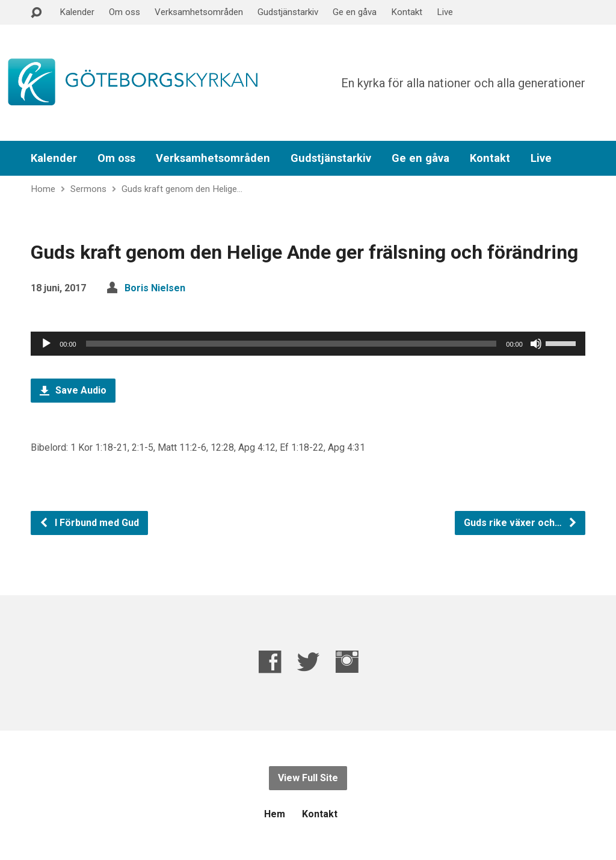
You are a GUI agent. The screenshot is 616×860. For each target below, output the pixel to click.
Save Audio (73, 390)
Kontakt (407, 12)
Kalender (77, 12)
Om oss (125, 12)
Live (445, 12)
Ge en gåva (355, 12)
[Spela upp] (46, 344)
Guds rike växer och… (521, 523)
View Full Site (308, 778)
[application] (308, 344)
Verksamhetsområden (199, 12)
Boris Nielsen (155, 288)
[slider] (291, 344)
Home (43, 189)
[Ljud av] (536, 344)
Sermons (88, 189)
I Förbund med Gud (89, 523)
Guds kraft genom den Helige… (182, 189)
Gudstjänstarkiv (288, 12)
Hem (275, 814)
